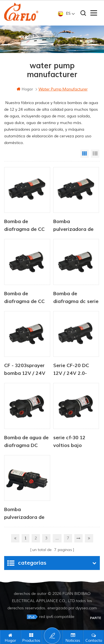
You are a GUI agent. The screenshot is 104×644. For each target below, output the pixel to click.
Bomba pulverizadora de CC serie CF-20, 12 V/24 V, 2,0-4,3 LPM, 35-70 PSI (75, 226)
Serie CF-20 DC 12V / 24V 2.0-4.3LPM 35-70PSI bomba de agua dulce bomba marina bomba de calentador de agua (74, 370)
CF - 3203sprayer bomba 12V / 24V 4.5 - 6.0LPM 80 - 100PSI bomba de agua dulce (25, 370)
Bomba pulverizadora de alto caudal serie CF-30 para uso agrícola (24, 514)
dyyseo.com (86, 608)
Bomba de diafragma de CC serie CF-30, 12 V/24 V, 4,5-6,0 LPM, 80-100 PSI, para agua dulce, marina (24, 298)
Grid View (85, 154)
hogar (25, 89)
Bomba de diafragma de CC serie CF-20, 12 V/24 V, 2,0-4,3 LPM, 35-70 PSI (24, 226)
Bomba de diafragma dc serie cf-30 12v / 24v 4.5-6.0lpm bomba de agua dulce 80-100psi (76, 298)
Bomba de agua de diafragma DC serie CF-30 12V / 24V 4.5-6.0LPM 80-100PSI (26, 442)
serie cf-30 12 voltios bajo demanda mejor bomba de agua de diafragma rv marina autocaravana (75, 442)
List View (95, 154)
